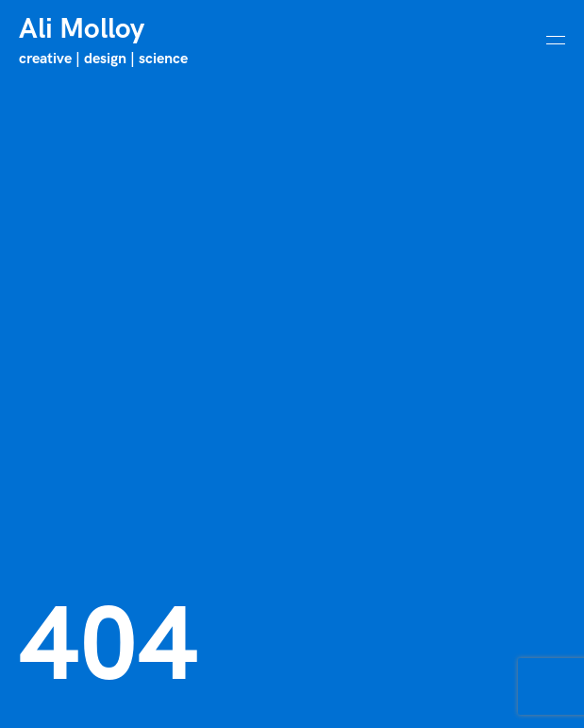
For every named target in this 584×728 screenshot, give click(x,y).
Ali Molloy (82, 29)
